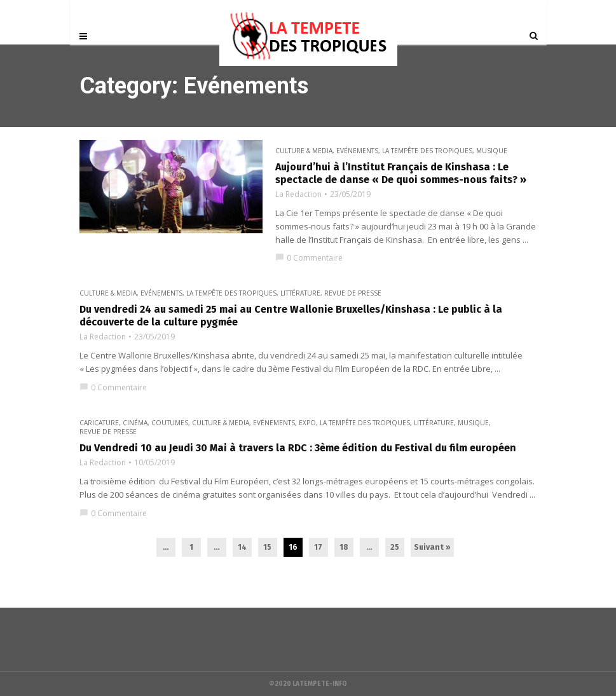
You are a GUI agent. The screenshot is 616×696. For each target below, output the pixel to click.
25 (395, 547)
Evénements (357, 151)
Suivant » (432, 547)
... (166, 547)
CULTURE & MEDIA (304, 151)
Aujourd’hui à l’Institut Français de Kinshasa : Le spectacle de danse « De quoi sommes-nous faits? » (401, 173)
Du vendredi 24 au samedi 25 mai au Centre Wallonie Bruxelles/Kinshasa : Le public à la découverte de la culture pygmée (291, 316)
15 (267, 547)
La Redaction (298, 194)
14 (242, 547)
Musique (492, 151)
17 (318, 547)
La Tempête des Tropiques (427, 151)
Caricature (99, 423)
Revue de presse (353, 293)
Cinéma (135, 423)
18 (344, 547)
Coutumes (170, 423)
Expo (307, 423)
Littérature (300, 293)
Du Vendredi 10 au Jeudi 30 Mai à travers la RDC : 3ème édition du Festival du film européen (298, 448)
